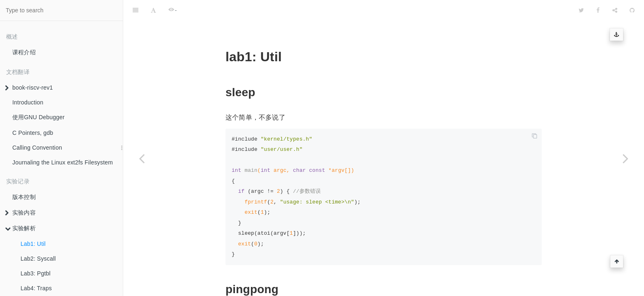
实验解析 (20, 228)
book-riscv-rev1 (29, 88)
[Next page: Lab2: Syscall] (626, 158)
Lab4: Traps (36, 288)
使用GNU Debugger (38, 117)
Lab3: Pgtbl (36, 273)
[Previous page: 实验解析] (142, 158)
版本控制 (24, 197)
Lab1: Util (33, 244)
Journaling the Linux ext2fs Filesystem (63, 162)
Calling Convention (37, 148)
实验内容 (20, 213)
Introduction (28, 102)
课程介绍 (24, 52)
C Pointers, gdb (33, 133)
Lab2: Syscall (38, 259)
